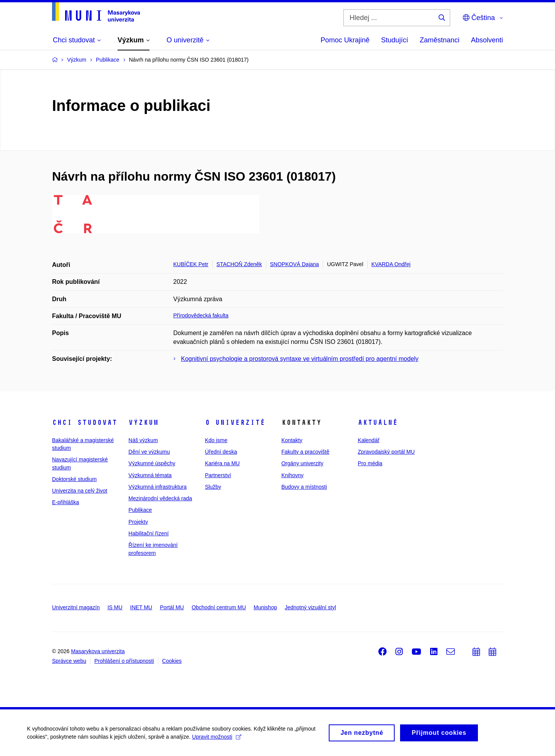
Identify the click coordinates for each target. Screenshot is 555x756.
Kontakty (292, 440)
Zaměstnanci (440, 40)
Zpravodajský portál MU (386, 452)
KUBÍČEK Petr (191, 264)
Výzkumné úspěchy (152, 463)
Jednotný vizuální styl (310, 607)
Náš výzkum (143, 440)
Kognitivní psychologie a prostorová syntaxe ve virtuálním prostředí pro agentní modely (300, 359)
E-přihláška (66, 502)
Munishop (265, 607)
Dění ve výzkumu (149, 452)
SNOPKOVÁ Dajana (295, 264)
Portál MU (172, 607)
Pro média (370, 463)
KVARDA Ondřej (391, 264)
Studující (395, 40)
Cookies (172, 661)
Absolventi (487, 40)
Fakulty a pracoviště (305, 452)
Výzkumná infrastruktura (157, 487)
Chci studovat (85, 422)
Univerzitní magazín (76, 607)
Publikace (140, 510)
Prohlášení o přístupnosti (124, 661)
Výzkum (143, 422)
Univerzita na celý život (80, 491)
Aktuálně (378, 422)
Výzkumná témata (150, 475)
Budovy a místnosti (304, 487)
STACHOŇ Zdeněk (239, 264)
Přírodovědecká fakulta (201, 315)
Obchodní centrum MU (219, 607)
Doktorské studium (74, 479)
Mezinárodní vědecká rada (160, 498)
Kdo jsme (216, 440)
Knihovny (293, 475)
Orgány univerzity (302, 463)
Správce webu (69, 661)
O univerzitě (235, 422)
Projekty (138, 522)
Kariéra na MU (222, 463)
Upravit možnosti (216, 739)
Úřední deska (221, 452)
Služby (213, 487)
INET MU (141, 607)
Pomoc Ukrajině (345, 40)
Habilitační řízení (148, 533)
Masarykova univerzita (98, 651)
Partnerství (218, 475)
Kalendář (368, 440)
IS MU (115, 607)
